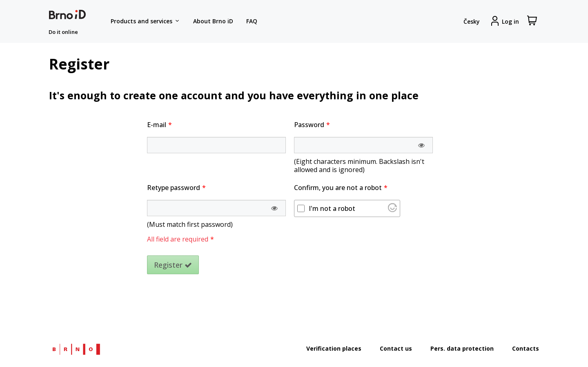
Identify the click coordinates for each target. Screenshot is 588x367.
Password (309, 125)
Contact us (396, 348)
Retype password (174, 188)
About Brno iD (213, 21)
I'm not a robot (332, 208)
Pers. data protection (462, 348)
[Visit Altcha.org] (392, 210)
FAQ (252, 21)
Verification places (334, 348)
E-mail (157, 125)
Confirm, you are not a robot (338, 188)
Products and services (145, 21)
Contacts (526, 348)
